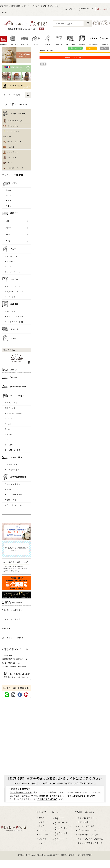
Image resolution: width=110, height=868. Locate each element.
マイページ (91, 48)
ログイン (105, 48)
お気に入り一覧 (75, 48)
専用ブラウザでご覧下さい (55, 837)
